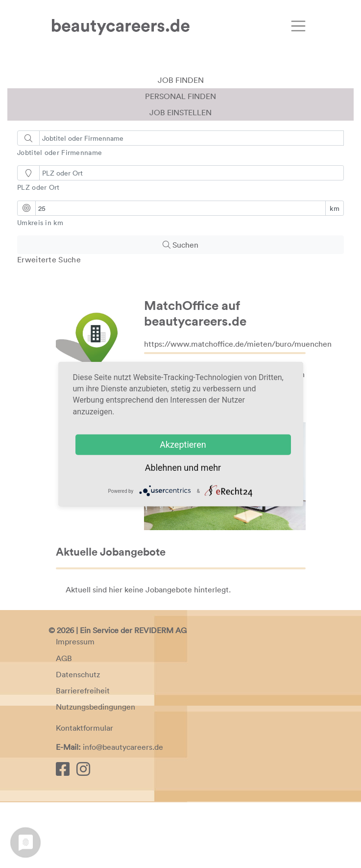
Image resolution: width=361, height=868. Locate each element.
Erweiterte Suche (49, 325)
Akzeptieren (183, 444)
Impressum (75, 708)
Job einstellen (180, 178)
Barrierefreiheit (83, 756)
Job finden (181, 146)
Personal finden (180, 162)
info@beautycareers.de (123, 813)
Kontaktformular (84, 794)
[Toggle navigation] (298, 26)
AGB (64, 724)
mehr (211, 467)
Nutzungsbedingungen (96, 772)
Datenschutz (78, 740)
